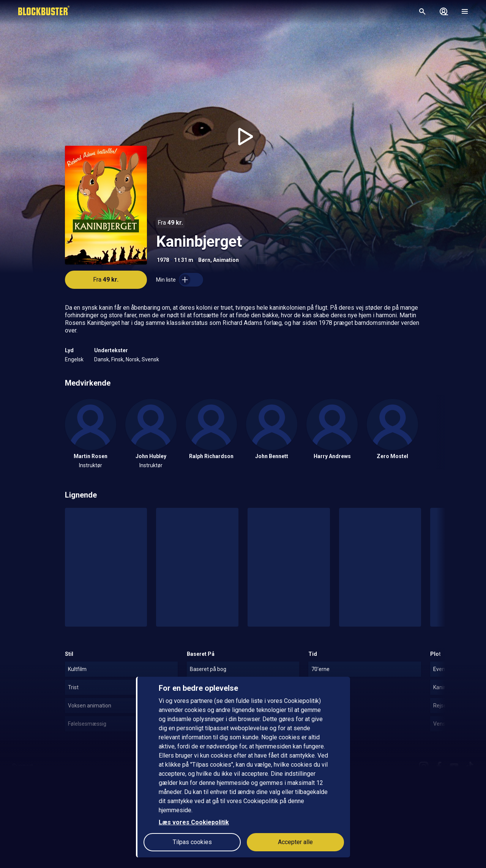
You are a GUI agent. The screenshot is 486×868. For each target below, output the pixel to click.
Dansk (102, 359)
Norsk (133, 359)
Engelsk (74, 359)
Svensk (150, 359)
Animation (226, 260)
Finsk (117, 359)
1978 (163, 260)
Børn (204, 260)
